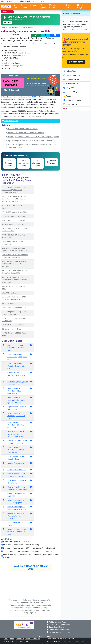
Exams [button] (34, 5)
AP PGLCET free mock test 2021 (14, 212)
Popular (67, 96)
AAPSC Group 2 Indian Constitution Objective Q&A (16, 348)
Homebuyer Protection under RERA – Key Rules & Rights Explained (33, 137)
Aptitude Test (69, 71)
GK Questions (70, 88)
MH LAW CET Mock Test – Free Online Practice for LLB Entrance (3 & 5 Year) (14, 280)
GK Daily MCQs (36, 163)
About (12, 639)
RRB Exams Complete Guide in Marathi (22, 129)
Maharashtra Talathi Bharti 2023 (14, 308)
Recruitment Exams (72, 100)
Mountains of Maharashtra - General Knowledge (26, 133)
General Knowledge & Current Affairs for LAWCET (16, 516)
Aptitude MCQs (51, 162)
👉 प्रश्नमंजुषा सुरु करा (76, 62)
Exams (10, 27)
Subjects (18, 27)
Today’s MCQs (81, 6)
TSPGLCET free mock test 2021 (14, 216)
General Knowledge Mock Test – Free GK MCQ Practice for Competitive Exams (14, 190)
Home (16, 6)
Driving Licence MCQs (23, 163)
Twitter (42, 636)
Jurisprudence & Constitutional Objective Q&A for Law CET (16, 400)
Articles (24, 6)
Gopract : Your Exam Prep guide (75, 29)
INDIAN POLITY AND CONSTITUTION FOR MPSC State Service (16, 434)
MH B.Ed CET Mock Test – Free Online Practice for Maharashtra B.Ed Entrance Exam (14, 199)
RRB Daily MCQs (8, 163)
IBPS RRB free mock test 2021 (13, 224)
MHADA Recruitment (10, 293)
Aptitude (43, 6)
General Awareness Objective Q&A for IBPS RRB (16, 416)
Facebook (48, 636)
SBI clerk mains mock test (12, 329)
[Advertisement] (48, 184)
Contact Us (20, 639)
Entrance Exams (71, 84)
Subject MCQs (70, 104)
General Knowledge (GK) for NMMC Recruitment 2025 (17, 532)
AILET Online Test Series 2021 (13, 220)
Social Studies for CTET (17, 470)
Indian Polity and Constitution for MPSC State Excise (16, 450)
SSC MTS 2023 (8, 304)
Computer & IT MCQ (72, 79)
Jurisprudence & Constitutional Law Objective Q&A (14, 391)
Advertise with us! (11, 641)
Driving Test (69, 6)
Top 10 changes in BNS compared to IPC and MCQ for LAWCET (32, 141)
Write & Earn (23, 641)
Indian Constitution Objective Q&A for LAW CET (16, 366)
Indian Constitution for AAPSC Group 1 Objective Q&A (17, 357)
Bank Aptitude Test (72, 75)
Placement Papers (54, 6)
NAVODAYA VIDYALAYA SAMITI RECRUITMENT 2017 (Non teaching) (14, 264)
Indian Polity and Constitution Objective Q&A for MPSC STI (16, 425)
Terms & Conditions (33, 639)
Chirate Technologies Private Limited (71, 641)
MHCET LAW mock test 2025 (13, 325)
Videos (67, 109)
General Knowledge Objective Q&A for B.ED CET (16, 375)
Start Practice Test (11, 121)
